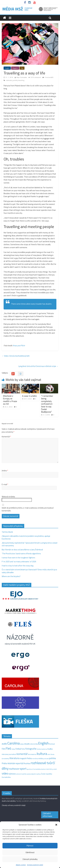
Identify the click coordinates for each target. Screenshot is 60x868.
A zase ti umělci (29, 396)
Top (22, 68)
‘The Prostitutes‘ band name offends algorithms (21, 554)
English (7, 68)
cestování (9, 80)
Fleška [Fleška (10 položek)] (13, 749)
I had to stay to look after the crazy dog (18, 566)
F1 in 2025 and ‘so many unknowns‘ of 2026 (19, 562)
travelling (21, 80)
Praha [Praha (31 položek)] (4, 763)
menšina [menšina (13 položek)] (35, 758)
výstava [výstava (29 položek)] (12, 774)
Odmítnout (30, 852)
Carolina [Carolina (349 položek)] (14, 743)
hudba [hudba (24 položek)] (50, 749)
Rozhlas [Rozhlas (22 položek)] (27, 763)
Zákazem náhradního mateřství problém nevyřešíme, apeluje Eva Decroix (26, 537)
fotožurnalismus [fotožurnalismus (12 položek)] (42, 749)
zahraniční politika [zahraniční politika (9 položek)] (21, 774)
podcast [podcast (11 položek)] (46, 759)
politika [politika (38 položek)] (52, 758)
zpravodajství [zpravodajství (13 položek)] (31, 774)
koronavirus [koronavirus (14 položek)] (32, 754)
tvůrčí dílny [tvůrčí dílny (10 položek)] (50, 769)
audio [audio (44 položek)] (4, 744)
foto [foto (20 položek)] (23, 749)
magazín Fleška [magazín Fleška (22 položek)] (26, 758)
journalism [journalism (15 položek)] (12, 754)
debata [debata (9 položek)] (22, 744)
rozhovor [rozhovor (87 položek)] (14, 769)
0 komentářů (48, 77)
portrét (15, 80)
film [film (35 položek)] (4, 749)
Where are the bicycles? (11, 576)
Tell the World (7, 532)
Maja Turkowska (22, 77)
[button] (56, 825)
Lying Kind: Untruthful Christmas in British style (38, 366)
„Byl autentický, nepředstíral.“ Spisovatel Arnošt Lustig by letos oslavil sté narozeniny (30, 544)
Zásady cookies (21, 865)
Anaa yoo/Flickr (19, 346)
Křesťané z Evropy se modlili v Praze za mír (10, 400)
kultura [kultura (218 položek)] (42, 754)
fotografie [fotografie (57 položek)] (31, 749)
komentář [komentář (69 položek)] (22, 754)
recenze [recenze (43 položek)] (11, 763)
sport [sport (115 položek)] (23, 769)
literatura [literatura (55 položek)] (14, 758)
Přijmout (30, 846)
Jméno (5, 471)
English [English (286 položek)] (43, 743)
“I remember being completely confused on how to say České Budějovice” (47, 404)
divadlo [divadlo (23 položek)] (27, 744)
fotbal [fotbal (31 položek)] (18, 749)
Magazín (15, 68)
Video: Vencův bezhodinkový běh (16, 356)
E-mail (5, 484)
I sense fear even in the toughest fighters (18, 558)
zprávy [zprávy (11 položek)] (38, 774)
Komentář (6, 437)
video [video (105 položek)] (5, 773)
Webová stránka (8, 497)
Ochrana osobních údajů (35, 865)
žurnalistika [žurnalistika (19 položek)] (6, 777)
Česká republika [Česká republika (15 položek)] (47, 774)
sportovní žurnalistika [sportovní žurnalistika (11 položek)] (34, 769)
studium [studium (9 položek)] (43, 769)
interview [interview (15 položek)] (5, 754)
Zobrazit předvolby (30, 859)
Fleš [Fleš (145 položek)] (8, 748)
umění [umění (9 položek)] (55, 769)
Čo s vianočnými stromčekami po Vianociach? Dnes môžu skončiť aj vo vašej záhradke (29, 571)
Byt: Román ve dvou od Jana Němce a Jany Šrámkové (22, 550)
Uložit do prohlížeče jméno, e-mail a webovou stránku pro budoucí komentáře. (28, 509)
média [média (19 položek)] (41, 758)
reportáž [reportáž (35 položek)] (19, 763)
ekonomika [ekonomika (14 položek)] (34, 744)
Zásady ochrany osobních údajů (14, 805)
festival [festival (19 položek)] (52, 744)
